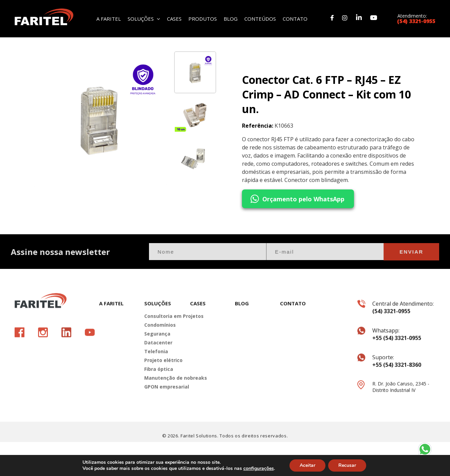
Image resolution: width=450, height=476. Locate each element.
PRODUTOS (203, 18)
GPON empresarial (162, 398)
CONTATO (295, 18)
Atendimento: (416, 18)
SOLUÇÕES (144, 18)
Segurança (157, 345)
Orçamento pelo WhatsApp (297, 199)
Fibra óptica (159, 380)
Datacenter (158, 354)
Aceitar (307, 465)
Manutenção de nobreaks (162, 389)
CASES (174, 18)
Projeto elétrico (162, 372)
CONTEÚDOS (260, 18)
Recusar (347, 465)
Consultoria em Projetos (162, 327)
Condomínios (160, 336)
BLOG (231, 18)
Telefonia (156, 363)
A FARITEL (109, 18)
